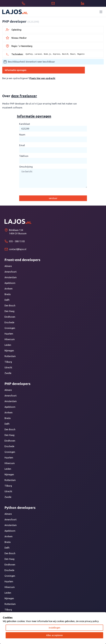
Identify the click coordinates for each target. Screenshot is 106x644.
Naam (22, 135)
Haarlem (9, 334)
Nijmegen (9, 351)
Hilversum (10, 339)
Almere (8, 266)
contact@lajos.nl (18, 249)
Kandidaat (25, 124)
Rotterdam (10, 356)
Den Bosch (10, 306)
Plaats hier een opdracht (42, 78)
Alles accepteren (54, 635)
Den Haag (9, 311)
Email (22, 145)
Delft (7, 300)
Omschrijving (26, 167)
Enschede (9, 322)
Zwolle (8, 373)
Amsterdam (11, 277)
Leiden (8, 345)
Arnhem (9, 289)
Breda (8, 294)
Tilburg (8, 362)
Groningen (10, 328)
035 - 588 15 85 (17, 241)
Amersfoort (11, 272)
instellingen (54, 628)
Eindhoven (10, 317)
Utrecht (8, 367)
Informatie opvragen (16, 70)
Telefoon (24, 156)
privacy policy (92, 621)
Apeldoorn (10, 283)
